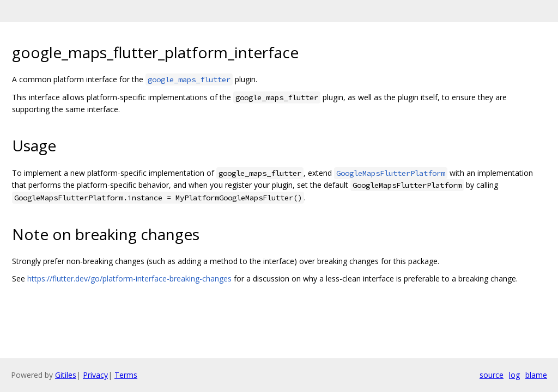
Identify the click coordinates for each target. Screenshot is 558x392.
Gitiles (66, 375)
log (514, 375)
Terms (126, 375)
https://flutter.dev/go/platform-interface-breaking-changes (129, 278)
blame (536, 375)
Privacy (95, 375)
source (492, 375)
